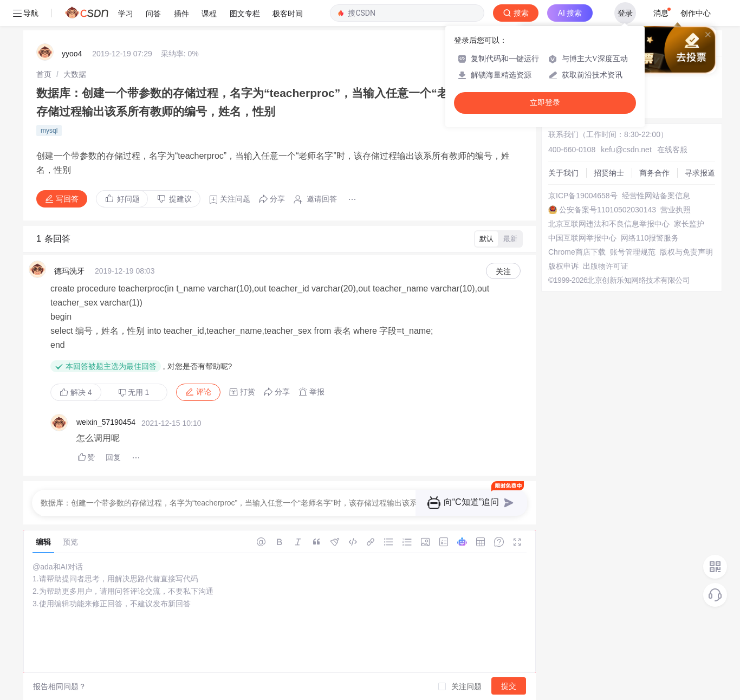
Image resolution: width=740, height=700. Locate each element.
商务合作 (654, 173)
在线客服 (672, 150)
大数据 (75, 74)
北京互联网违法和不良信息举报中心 (609, 224)
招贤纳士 (609, 173)
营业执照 (676, 210)
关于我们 (563, 173)
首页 (44, 74)
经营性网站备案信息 (656, 196)
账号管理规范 (633, 252)
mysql (49, 131)
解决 (76, 392)
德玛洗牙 (69, 271)
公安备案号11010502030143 (608, 210)
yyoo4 (72, 54)
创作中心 (696, 13)
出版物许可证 (606, 266)
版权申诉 (563, 266)
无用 (134, 393)
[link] (44, 74)
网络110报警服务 (650, 238)
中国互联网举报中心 (582, 238)
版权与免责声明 (686, 252)
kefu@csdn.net (626, 150)
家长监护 (689, 224)
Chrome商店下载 (577, 252)
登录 (625, 13)
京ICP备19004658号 (583, 196)
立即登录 (545, 103)
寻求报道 (700, 173)
